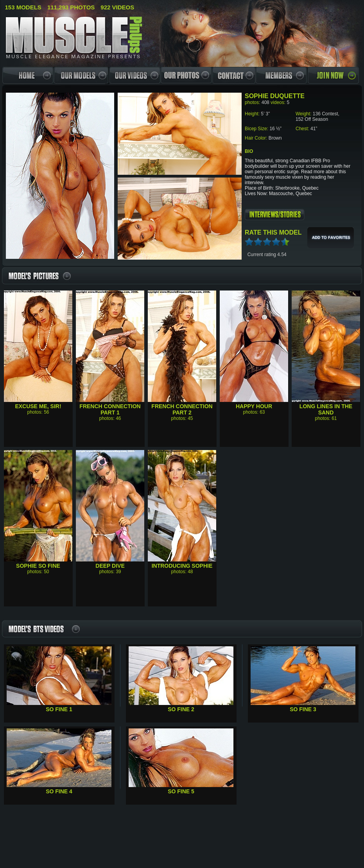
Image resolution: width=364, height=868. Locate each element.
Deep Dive (110, 566)
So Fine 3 (303, 709)
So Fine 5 (181, 791)
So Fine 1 (59, 709)
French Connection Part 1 (110, 409)
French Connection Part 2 (182, 409)
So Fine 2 (181, 709)
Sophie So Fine (38, 566)
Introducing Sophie (182, 566)
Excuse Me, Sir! (38, 406)
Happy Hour (254, 406)
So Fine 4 (59, 791)
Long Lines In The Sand (326, 409)
